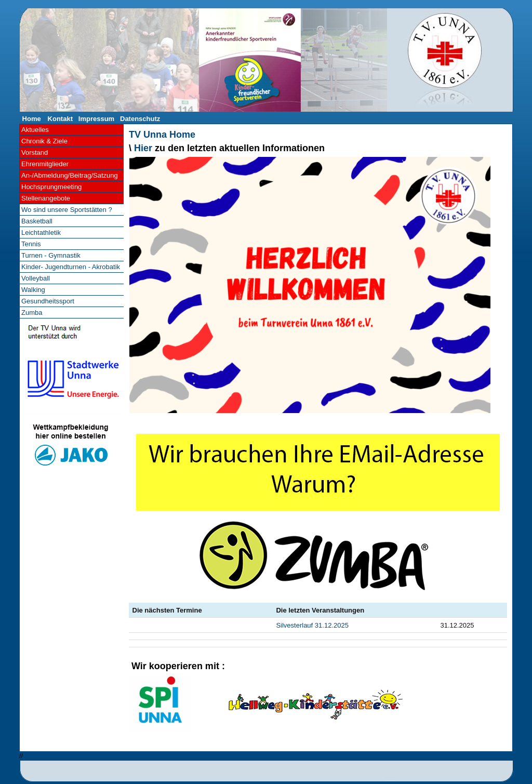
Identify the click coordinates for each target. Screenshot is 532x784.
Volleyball (36, 278)
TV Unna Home (162, 135)
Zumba (32, 313)
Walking (33, 290)
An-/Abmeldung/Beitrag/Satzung (70, 175)
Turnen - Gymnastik (51, 255)
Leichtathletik (41, 232)
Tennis (31, 244)
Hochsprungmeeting (51, 187)
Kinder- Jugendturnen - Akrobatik (71, 267)
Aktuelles (35, 130)
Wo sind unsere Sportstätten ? (67, 210)
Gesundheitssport (48, 301)
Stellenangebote (46, 198)
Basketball (37, 221)
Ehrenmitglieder (45, 164)
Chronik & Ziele (44, 141)
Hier (143, 148)
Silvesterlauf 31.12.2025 (312, 625)
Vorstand (35, 152)
